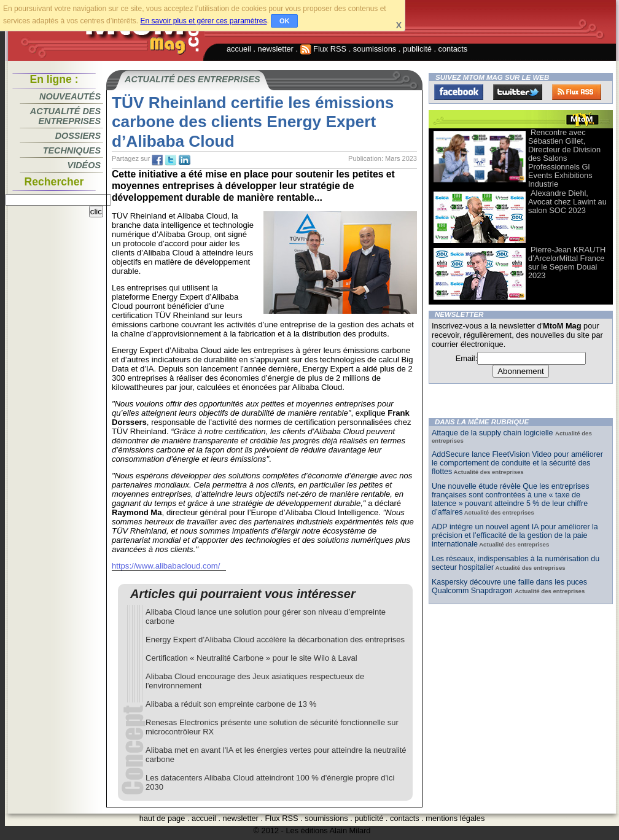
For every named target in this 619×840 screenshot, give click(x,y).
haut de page (162, 818)
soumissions (375, 49)
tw (171, 160)
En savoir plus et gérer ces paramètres (203, 21)
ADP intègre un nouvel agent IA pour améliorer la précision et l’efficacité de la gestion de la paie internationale (515, 535)
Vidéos (84, 165)
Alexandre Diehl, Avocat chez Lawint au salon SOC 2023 (567, 202)
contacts (453, 49)
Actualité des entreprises (65, 116)
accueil (239, 49)
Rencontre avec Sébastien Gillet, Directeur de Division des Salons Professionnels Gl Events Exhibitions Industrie (564, 158)
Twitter (518, 92)
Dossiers (78, 136)
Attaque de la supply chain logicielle (493, 433)
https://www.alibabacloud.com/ (166, 566)
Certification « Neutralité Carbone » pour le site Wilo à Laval (251, 658)
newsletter (276, 49)
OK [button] (285, 21)
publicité (417, 49)
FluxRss (577, 92)
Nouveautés (70, 96)
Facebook (459, 92)
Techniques (72, 150)
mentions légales (455, 818)
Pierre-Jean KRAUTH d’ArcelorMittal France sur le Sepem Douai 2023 (567, 262)
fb (157, 160)
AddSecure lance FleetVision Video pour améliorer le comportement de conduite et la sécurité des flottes (517, 463)
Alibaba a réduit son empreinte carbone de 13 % (231, 704)
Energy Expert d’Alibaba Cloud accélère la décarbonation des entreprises (275, 640)
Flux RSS (324, 49)
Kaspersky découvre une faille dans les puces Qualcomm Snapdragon (509, 586)
